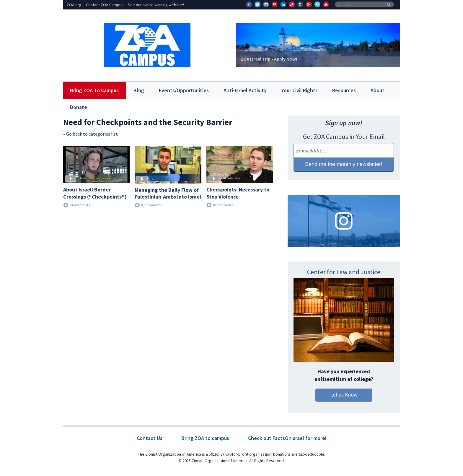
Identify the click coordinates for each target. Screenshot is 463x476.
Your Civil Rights (300, 90)
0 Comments (80, 205)
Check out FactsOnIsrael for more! (287, 438)
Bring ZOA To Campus (94, 90)
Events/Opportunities (184, 90)
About (378, 90)
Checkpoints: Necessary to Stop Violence (238, 193)
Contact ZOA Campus (105, 5)
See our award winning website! (156, 5)
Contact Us (150, 438)
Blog (139, 90)
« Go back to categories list (91, 134)
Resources (344, 90)
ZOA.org (74, 5)
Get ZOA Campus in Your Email (344, 137)
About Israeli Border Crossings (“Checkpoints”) (95, 193)
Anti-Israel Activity (245, 90)
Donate (79, 107)
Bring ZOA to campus (205, 438)
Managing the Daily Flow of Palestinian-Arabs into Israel (168, 193)
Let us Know (344, 395)
